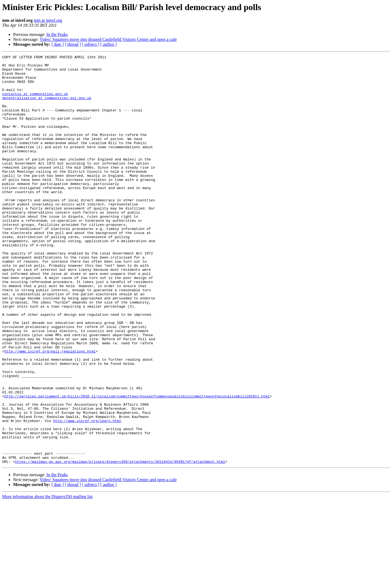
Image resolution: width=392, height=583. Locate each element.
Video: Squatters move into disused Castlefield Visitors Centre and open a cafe (108, 39)
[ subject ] (91, 44)
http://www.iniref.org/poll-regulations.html (50, 411)
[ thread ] (73, 44)
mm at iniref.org (48, 20)
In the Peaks (57, 34)
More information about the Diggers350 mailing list (47, 578)
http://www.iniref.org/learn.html (87, 494)
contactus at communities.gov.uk (35, 102)
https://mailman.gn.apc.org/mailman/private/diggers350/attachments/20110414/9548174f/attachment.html (120, 543)
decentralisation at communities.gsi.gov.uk (47, 107)
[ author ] (109, 44)
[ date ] (58, 44)
